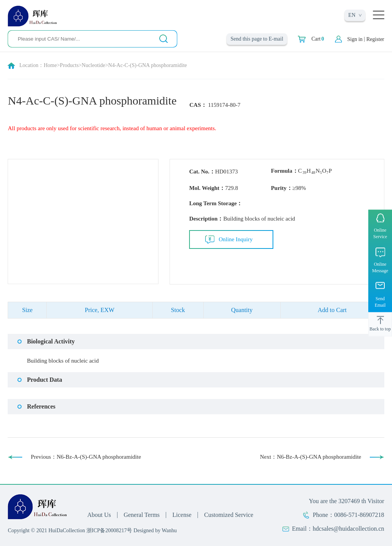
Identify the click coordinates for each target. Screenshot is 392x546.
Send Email (380, 302)
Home (50, 65)
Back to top (380, 329)
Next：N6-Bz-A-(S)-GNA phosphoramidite (311, 457)
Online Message (380, 267)
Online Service (380, 233)
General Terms (142, 515)
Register (375, 39)
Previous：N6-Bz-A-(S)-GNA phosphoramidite (86, 457)
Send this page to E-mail (257, 39)
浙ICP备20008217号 (109, 530)
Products (69, 65)
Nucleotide (93, 65)
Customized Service (229, 515)
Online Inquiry (236, 239)
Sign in (355, 39)
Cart (318, 39)
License (182, 515)
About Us (99, 515)
